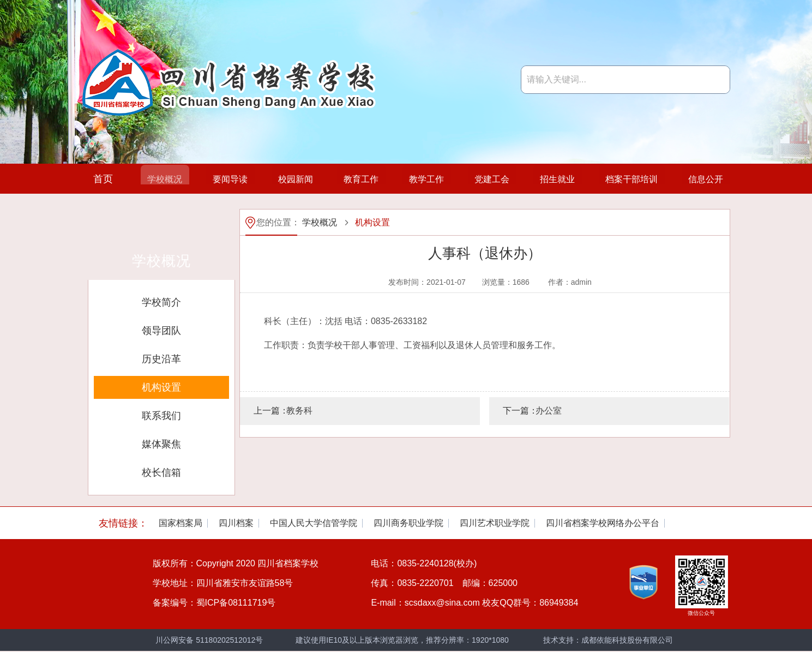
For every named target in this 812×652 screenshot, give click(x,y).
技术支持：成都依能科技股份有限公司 (608, 640)
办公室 (549, 411)
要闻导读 (224, 179)
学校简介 (161, 302)
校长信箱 (161, 472)
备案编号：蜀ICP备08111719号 (214, 603)
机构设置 (161, 387)
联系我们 (161, 416)
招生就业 (549, 179)
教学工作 (419, 179)
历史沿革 (161, 359)
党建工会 (484, 179)
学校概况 (158, 179)
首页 (103, 179)
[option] (181, 523)
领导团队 (161, 331)
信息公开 (699, 179)
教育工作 (354, 179)
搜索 (716, 80)
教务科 (299, 411)
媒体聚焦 (161, 444)
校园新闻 (288, 179)
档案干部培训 (624, 179)
